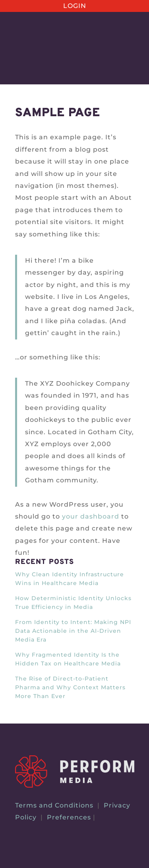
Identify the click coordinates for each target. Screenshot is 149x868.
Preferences (69, 817)
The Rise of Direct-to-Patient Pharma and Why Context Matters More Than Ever (70, 687)
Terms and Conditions (54, 805)
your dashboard (91, 516)
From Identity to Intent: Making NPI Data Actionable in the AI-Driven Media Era (73, 631)
